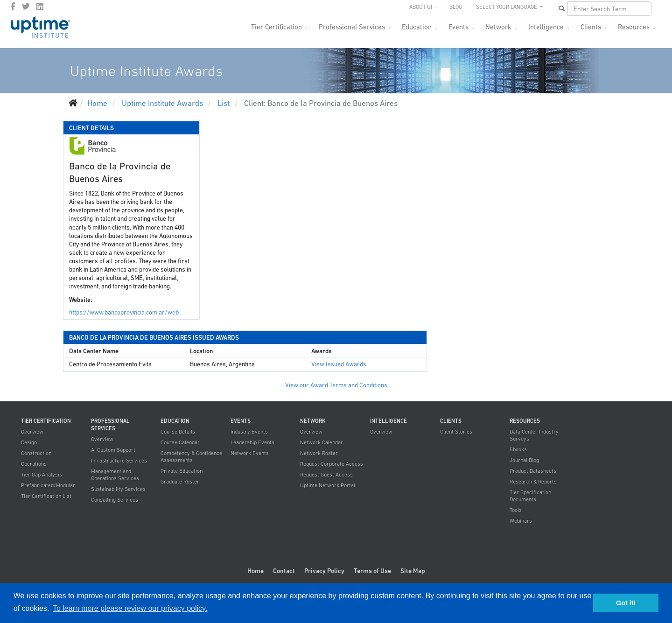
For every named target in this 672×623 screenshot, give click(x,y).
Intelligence (546, 27)
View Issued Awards (339, 364)
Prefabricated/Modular (48, 485)
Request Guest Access (326, 475)
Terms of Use (372, 571)
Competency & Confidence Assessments (191, 457)
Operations (34, 464)
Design (29, 442)
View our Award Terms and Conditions (336, 385)
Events (458, 27)
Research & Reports (533, 482)
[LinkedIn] (40, 7)
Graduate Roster (180, 482)
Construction (36, 453)
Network (498, 27)
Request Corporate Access (332, 464)
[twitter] (26, 7)
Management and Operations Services (115, 475)
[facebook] (13, 7)
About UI (421, 7)
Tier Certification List (46, 496)
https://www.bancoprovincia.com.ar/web (124, 312)
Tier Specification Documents (530, 496)
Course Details (178, 432)
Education (417, 27)
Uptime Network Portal (328, 485)
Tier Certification (276, 27)
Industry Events (249, 432)
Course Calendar (180, 442)
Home (255, 571)
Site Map (413, 571)
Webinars (521, 521)
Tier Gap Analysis (42, 475)
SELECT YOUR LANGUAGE (507, 7)
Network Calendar (322, 442)
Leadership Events (252, 442)
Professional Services (352, 27)
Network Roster (319, 453)
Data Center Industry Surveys (534, 435)
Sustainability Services (118, 489)
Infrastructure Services (119, 461)
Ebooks (518, 449)
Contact (284, 571)
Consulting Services (115, 500)
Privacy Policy (324, 571)
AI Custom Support (113, 450)
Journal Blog (524, 460)
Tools (516, 510)
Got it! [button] (626, 603)
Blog (456, 7)
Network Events (250, 453)
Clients (591, 27)
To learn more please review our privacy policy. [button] (130, 608)
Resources (634, 27)
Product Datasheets (533, 471)
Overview (32, 432)
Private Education (182, 471)
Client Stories (456, 432)
